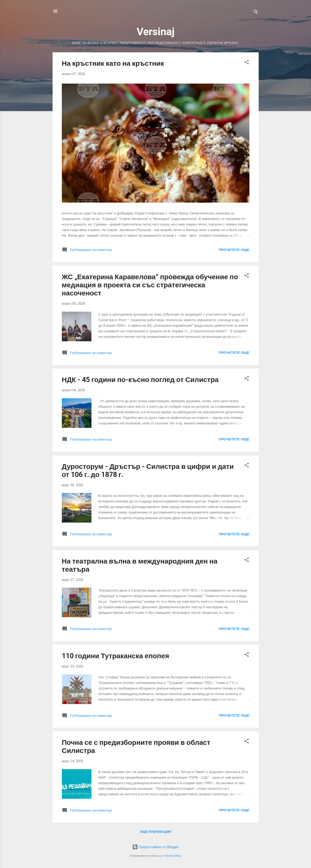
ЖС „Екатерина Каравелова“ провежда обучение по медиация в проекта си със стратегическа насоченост (150, 285)
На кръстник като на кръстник (113, 63)
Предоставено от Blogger (155, 847)
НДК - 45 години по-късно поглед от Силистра (140, 380)
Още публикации (155, 832)
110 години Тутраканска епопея (116, 656)
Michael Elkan (173, 856)
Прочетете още (234, 250)
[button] (247, 63)
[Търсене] (256, 13)
